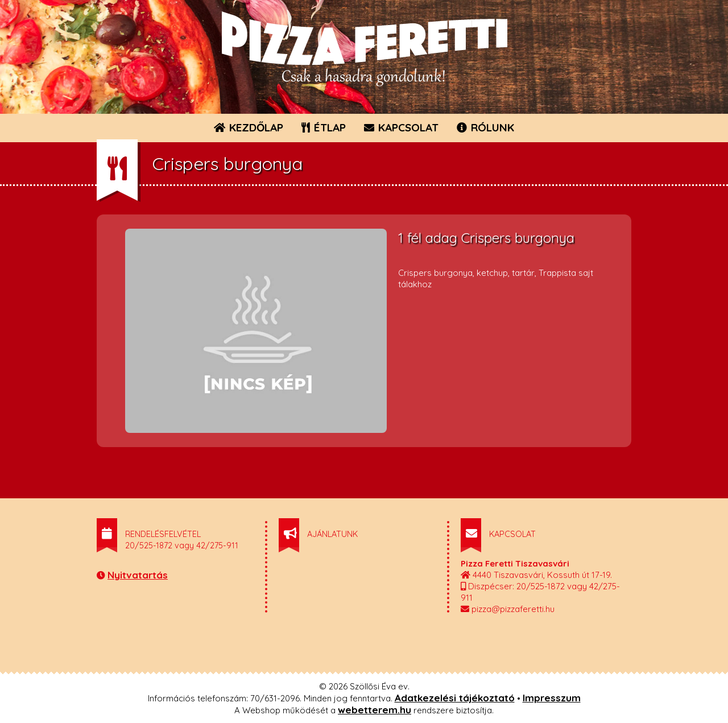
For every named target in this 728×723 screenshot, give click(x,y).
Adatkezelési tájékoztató (455, 698)
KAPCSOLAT (401, 127)
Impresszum (552, 698)
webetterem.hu (375, 710)
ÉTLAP (324, 127)
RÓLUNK (485, 127)
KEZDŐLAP (249, 127)
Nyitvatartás (138, 575)
